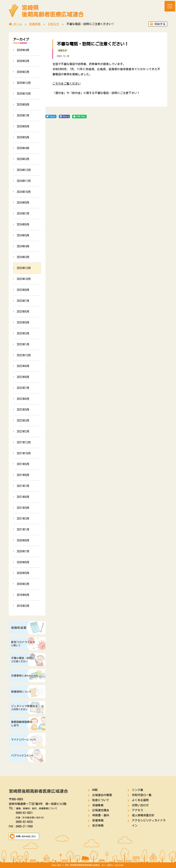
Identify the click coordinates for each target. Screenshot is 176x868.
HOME (95, 790)
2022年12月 (24, 355)
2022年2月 (23, 431)
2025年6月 (23, 126)
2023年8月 (23, 290)
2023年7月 (23, 301)
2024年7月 (23, 214)
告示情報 (98, 826)
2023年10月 (24, 279)
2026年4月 (23, 50)
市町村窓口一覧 (142, 795)
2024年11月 (24, 181)
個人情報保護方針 (143, 815)
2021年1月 (23, 529)
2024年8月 (23, 203)
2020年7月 (23, 551)
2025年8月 (23, 105)
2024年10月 (24, 192)
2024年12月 (24, 170)
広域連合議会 (101, 810)
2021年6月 (23, 497)
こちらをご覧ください (67, 84)
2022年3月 (23, 421)
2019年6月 (23, 595)
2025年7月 (23, 115)
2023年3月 (23, 333)
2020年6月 (23, 562)
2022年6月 (23, 399)
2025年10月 (24, 94)
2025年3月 (23, 159)
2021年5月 (23, 508)
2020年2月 (23, 584)
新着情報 (98, 820)
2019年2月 (23, 606)
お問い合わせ (140, 805)
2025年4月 (23, 148)
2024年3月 (23, 257)
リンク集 (137, 790)
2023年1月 (23, 344)
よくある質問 (140, 800)
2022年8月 (23, 377)
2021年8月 (23, 475)
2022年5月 (23, 410)
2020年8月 (23, 540)
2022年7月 (23, 388)
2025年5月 (23, 137)
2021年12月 (24, 442)
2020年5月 (23, 573)
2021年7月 (23, 486)
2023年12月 (24, 268)
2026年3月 (23, 61)
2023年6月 (23, 312)
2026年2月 (23, 72)
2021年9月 (23, 464)
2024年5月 (23, 235)
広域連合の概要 (102, 795)
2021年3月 (23, 519)
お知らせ (62, 50)
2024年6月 (23, 224)
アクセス (137, 810)
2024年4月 (23, 246)
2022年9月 (23, 366)
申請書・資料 (101, 815)
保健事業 (98, 805)
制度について (101, 800)
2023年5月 (23, 322)
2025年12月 (24, 83)
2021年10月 (24, 453)
